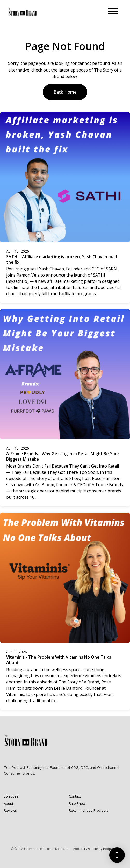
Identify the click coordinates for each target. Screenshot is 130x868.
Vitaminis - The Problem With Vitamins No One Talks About (59, 660)
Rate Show (77, 803)
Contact (75, 796)
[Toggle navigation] (113, 12)
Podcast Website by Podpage (95, 849)
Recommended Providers (89, 810)
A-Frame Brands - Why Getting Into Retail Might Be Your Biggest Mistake (63, 456)
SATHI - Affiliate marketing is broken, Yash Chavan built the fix (62, 259)
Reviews (10, 810)
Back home (65, 92)
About (9, 803)
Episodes (11, 796)
